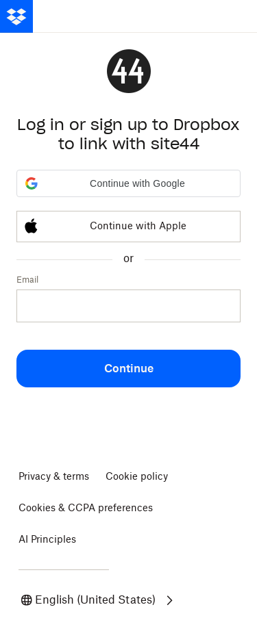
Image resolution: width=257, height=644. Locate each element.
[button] (128, 183)
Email (27, 280)
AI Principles (47, 540)
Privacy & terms (54, 477)
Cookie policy (137, 477)
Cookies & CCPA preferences (86, 508)
